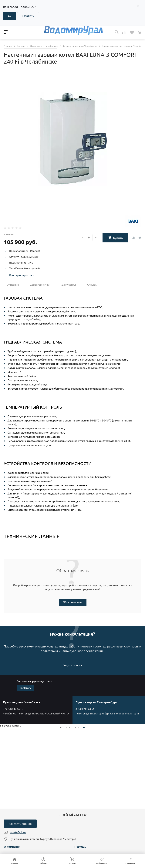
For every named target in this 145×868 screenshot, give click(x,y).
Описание (13, 285)
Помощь (80, 847)
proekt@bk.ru (18, 832)
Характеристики (40, 285)
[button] (61, 727)
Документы (69, 285)
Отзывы (92, 285)
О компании (12, 847)
